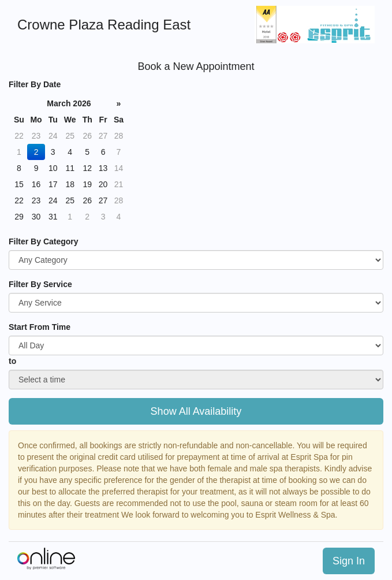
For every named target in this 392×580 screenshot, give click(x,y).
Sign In (349, 561)
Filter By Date (35, 84)
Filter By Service (40, 284)
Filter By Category (44, 241)
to (12, 361)
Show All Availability (196, 411)
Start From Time (40, 327)
